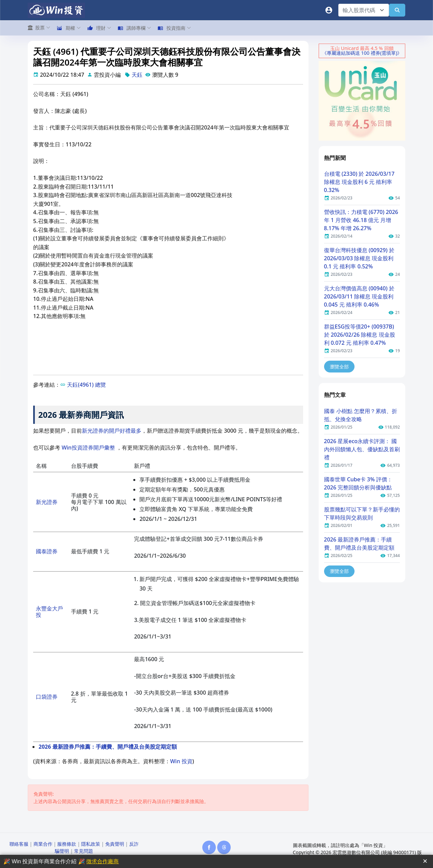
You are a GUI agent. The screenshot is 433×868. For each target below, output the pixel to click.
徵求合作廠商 (102, 861)
